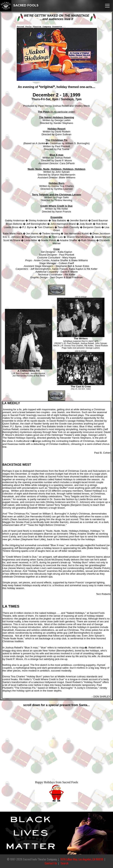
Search (64, 863)
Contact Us (51, 863)
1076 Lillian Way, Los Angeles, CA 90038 (82, 859)
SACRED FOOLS (19, 5)
